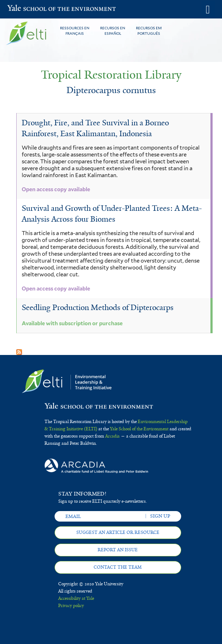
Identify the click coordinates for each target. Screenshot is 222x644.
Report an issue (118, 550)
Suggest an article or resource (118, 532)
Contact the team (118, 567)
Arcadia (112, 436)
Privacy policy (71, 606)
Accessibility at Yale (76, 598)
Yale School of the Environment (25, 9)
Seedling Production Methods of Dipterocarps (98, 308)
